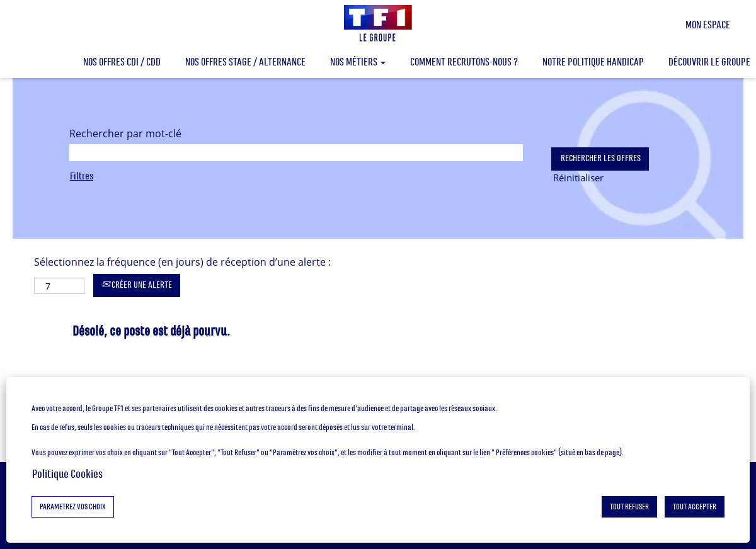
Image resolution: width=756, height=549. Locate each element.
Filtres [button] (82, 176)
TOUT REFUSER (629, 507)
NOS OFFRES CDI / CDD (122, 62)
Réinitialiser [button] (578, 178)
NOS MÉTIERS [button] (358, 62)
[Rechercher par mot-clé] (296, 153)
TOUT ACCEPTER (695, 507)
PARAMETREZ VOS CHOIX (73, 507)
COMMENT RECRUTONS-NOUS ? (464, 62)
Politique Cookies (67, 474)
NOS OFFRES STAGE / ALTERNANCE (245, 62)
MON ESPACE (708, 25)
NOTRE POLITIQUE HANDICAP (593, 62)
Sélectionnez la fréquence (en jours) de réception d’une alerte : (182, 262)
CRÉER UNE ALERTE (137, 285)
